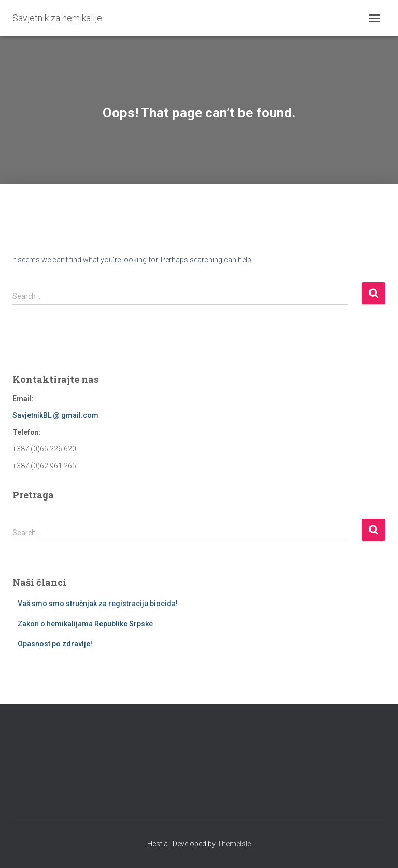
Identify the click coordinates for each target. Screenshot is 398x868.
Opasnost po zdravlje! (55, 644)
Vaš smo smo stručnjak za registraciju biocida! (98, 604)
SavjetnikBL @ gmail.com (55, 415)
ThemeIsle (234, 844)
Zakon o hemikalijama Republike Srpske (85, 624)
